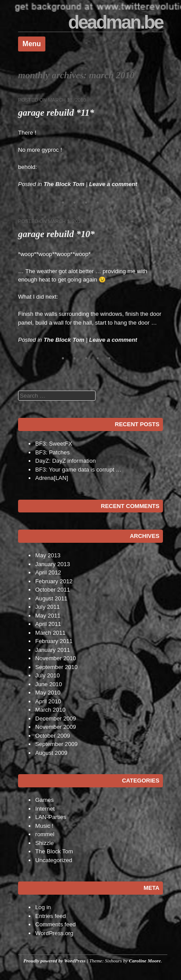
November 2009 (56, 727)
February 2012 (54, 581)
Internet (45, 809)
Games (44, 800)
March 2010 (50, 710)
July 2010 (48, 675)
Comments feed (55, 924)
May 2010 (48, 693)
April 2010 (48, 701)
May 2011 (48, 616)
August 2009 (51, 753)
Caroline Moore (145, 961)
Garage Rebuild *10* (56, 234)
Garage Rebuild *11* (56, 113)
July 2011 (48, 607)
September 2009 (56, 744)
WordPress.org (54, 933)
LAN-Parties (51, 817)
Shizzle (44, 843)
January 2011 (53, 650)
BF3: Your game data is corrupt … (78, 470)
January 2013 (53, 564)
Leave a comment (113, 184)
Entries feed (50, 916)
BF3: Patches (52, 452)
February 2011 (54, 641)
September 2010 (56, 667)
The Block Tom (64, 184)
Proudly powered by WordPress (54, 961)
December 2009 (56, 719)
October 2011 (53, 590)
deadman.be (116, 22)
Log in (43, 907)
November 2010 (56, 658)
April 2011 (48, 624)
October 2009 (53, 736)
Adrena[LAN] (52, 478)
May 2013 (48, 555)
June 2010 (49, 684)
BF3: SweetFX (54, 444)
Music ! (44, 826)
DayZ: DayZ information (65, 461)
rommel (45, 834)
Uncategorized (54, 860)
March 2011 (50, 633)
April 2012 (48, 572)
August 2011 (51, 598)
